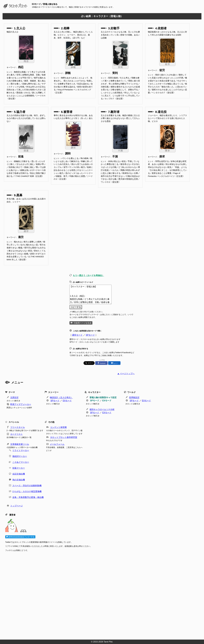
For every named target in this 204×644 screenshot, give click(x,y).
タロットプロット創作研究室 (64, 437)
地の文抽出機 (19, 480)
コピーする (76, 307)
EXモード (67, 401)
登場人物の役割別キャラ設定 (103, 397)
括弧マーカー (19, 468)
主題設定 (14, 397)
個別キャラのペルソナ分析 (102, 409)
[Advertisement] (83, 595)
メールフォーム (57, 444)
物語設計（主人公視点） (61, 397)
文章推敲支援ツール (20, 444)
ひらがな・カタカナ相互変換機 (27, 491)
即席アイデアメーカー (21, 404)
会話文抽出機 (19, 474)
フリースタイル (18, 427)
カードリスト (17, 434)
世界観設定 (134, 397)
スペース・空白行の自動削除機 (27, 486)
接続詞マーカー (20, 456)
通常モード (77, 335)
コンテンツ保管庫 (58, 427)
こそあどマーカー (21, 462)
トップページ (17, 506)
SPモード (90, 335)
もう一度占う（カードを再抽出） (88, 275)
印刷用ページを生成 (83, 323)
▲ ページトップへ (126, 374)
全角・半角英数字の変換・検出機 (28, 497)
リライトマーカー (21, 450)
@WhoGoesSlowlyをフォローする (20, 537)
